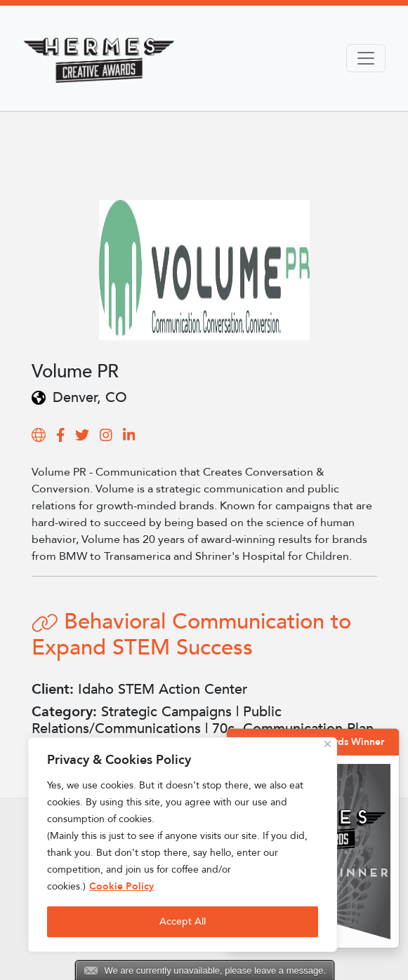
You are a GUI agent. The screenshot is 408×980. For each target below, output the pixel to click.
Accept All (183, 921)
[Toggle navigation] (366, 58)
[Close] (328, 744)
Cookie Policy (121, 886)
